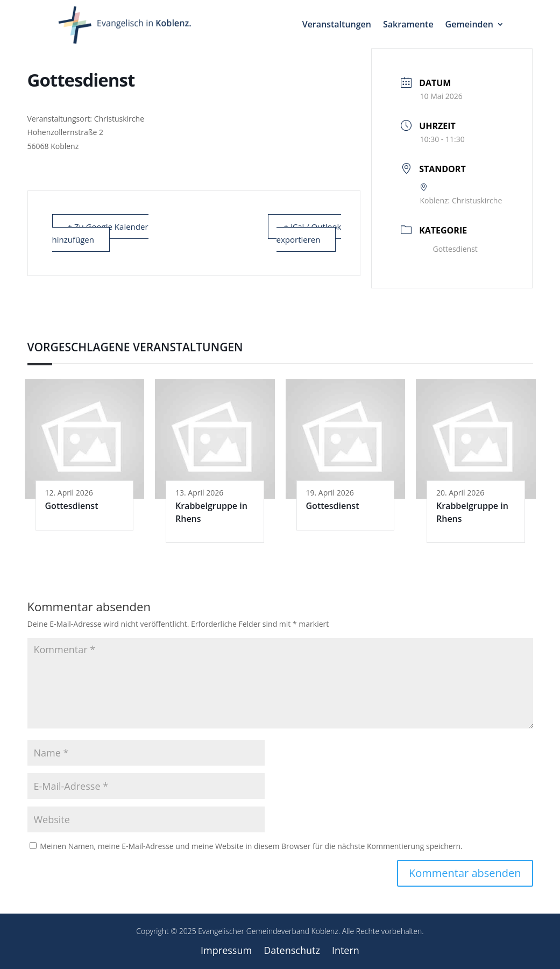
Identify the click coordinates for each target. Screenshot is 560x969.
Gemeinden (469, 24)
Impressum (226, 952)
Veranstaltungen (337, 24)
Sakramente (408, 24)
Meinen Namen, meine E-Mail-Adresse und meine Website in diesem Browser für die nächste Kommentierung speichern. (251, 846)
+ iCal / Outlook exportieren (309, 233)
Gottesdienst (448, 249)
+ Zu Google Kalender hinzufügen (100, 233)
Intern (346, 952)
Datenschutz (292, 952)
